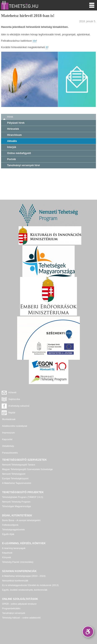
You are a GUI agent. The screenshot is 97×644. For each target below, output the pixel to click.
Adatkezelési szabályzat (15, 426)
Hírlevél (12, 392)
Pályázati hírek (16, 123)
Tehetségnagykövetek (13, 530)
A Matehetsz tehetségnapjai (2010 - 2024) (24, 576)
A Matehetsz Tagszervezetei (17, 483)
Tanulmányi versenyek (14, 613)
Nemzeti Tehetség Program (16, 502)
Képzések (7, 553)
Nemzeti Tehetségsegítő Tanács (19, 465)
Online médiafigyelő (19, 153)
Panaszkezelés (10, 453)
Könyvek (7, 557)
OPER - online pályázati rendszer (19, 604)
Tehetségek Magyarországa (16, 506)
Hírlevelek (13, 129)
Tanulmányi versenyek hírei (24, 165)
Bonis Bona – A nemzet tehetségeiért (21, 520)
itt (47, 47)
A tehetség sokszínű (19, 406)
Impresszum (8, 433)
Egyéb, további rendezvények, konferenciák (25, 590)
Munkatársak (9, 419)
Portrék (11, 159)
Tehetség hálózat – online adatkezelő (21, 618)
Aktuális (12, 141)
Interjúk (12, 147)
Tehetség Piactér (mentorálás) (18, 562)
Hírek (10, 117)
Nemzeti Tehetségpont (14, 474)
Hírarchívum (14, 135)
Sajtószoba (14, 399)
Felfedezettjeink (10, 525)
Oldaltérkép (8, 446)
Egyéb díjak (8, 534)
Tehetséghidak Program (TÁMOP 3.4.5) (23, 497)
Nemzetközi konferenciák (15, 581)
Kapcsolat (7, 439)
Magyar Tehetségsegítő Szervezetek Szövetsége (27, 469)
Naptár (12, 413)
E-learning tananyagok (14, 548)
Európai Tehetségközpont (15, 478)
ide (35, 41)
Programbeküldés (11, 608)
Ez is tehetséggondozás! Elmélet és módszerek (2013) (30, 585)
